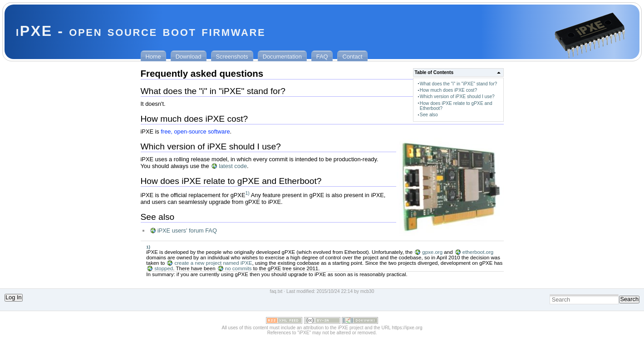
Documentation (282, 57)
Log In (14, 297)
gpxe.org (432, 252)
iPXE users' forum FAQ (187, 230)
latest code (233, 166)
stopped (164, 268)
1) (247, 193)
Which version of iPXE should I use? (457, 97)
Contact (352, 57)
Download (189, 57)
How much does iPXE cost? (448, 90)
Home (153, 57)
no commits (238, 268)
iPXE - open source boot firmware (141, 31)
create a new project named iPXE (213, 263)
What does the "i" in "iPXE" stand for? (458, 84)
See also (429, 115)
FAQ (322, 57)
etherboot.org (478, 252)
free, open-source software (195, 131)
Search (629, 299)
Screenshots (232, 57)
